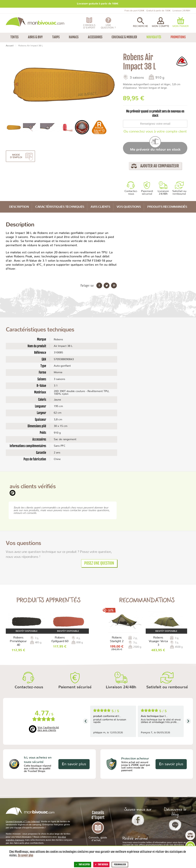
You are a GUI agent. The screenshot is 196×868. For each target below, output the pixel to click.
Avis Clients (100, 207)
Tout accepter (83, 865)
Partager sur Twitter (107, 285)
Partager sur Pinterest (114, 285)
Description (19, 207)
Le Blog (175, 825)
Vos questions (129, 207)
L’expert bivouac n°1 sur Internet (23, 821)
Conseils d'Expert (98, 826)
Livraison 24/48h (163, 193)
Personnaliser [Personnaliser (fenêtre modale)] (120, 865)
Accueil (10, 46)
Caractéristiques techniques (60, 207)
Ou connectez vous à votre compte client (155, 132)
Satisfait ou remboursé (179, 193)
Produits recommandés (167, 207)
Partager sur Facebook (99, 285)
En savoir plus (74, 764)
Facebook (138, 820)
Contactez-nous (131, 193)
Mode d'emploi (16, 156)
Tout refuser (101, 865)
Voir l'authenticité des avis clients (48, 729)
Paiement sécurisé (147, 193)
